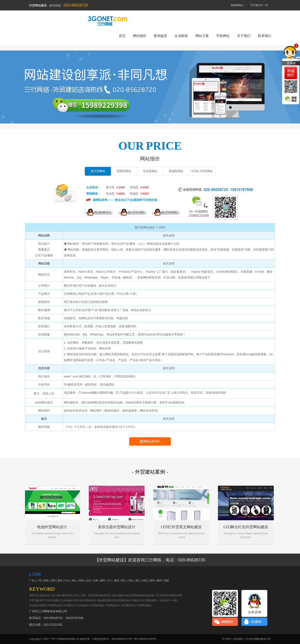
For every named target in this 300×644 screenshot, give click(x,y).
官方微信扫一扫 (261, 5)
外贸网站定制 (55, 605)
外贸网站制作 (97, 605)
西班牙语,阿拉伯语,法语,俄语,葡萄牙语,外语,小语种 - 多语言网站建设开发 (70, 595)
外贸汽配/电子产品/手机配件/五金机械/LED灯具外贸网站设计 (63, 600)
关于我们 (244, 36)
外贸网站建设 (150, 83)
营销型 (139, 187)
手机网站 (223, 36)
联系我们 (265, 36)
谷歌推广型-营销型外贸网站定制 (164, 595)
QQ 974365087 (169, 212)
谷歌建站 (84, 605)
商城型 (139, 194)
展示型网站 (98, 171)
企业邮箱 (181, 36)
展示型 (115, 187)
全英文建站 (117, 595)
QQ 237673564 (136, 212)
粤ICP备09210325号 (145, 639)
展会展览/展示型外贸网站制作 (114, 600)
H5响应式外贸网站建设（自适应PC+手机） (156, 600)
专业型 (115, 194)
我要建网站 (236, 5)
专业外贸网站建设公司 (258, 639)
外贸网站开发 (128, 605)
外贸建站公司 (71, 605)
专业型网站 (150, 171)
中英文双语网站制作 (135, 595)
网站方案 (202, 36)
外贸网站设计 (113, 605)
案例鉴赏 (160, 36)
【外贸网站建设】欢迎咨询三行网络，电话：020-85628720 (150, 560)
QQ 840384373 (102, 212)
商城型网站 (176, 171)
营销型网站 (124, 171)
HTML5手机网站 (202, 171)
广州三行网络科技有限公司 (64, 639)
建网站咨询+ (150, 441)
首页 (122, 36)
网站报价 (140, 36)
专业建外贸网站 (38, 605)
